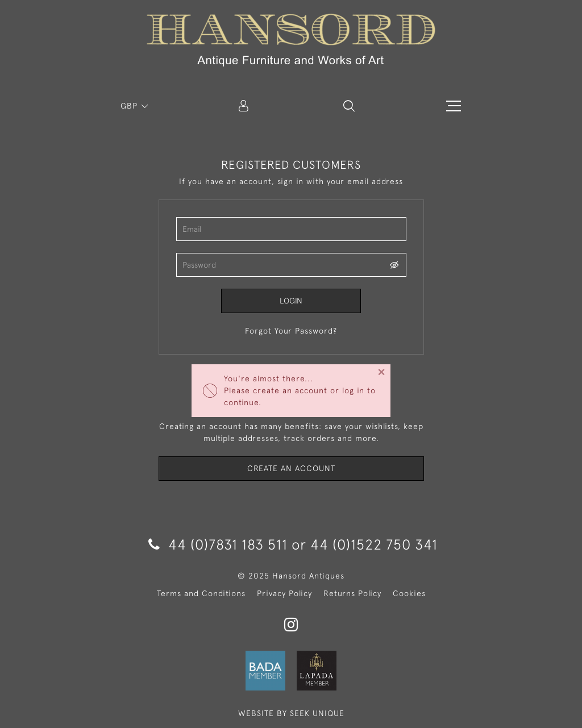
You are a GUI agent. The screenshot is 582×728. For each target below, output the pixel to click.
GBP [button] (130, 106)
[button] (349, 106)
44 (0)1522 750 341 (374, 544)
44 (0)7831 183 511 (218, 544)
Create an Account (291, 468)
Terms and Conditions (201, 593)
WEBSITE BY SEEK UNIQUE (291, 713)
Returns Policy (352, 593)
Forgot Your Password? (291, 331)
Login (291, 301)
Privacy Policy (284, 593)
